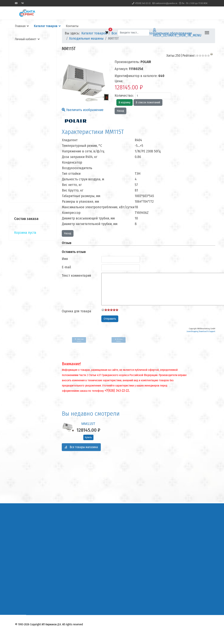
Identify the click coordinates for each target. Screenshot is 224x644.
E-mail (66, 267)
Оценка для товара (76, 311)
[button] (107, 33)
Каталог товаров (46, 26)
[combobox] (134, 33)
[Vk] (23, 3)
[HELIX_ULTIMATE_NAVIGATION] (207, 33)
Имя (65, 259)
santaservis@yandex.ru (166, 3)
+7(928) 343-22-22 (143, 3)
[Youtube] (16, 3)
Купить (88, 437)
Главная (20, 26)
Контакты (72, 26)
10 (117, 310)
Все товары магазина (81, 449)
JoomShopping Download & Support (201, 331)
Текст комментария (76, 275)
